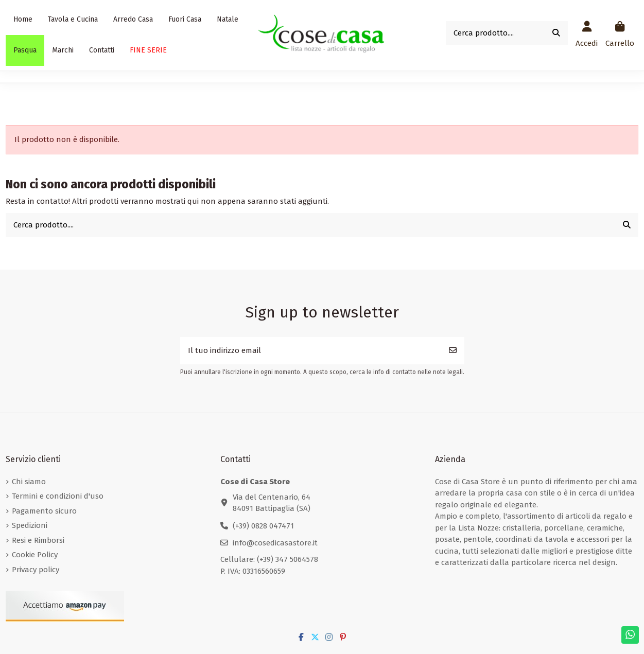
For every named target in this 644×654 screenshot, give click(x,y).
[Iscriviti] (453, 351)
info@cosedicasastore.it (275, 543)
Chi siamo (29, 482)
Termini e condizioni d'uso (58, 496)
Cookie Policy (35, 555)
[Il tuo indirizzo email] (311, 351)
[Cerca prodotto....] (556, 33)
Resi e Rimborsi (38, 540)
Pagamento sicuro (44, 511)
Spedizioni (30, 525)
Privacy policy (36, 570)
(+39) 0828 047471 (263, 526)
